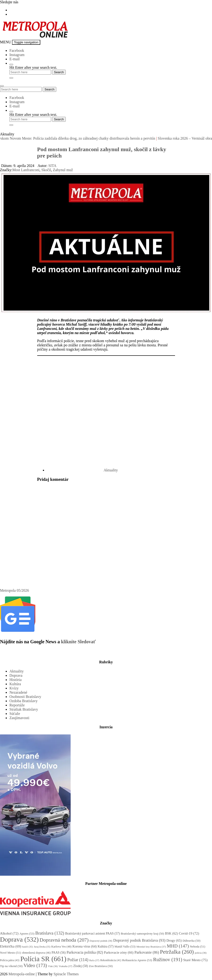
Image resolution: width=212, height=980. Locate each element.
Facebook (17, 51)
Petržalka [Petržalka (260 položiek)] (177, 952)
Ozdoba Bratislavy (24, 701)
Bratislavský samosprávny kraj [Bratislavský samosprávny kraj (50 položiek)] (142, 934)
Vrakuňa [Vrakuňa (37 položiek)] (65, 966)
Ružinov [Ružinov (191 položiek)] (168, 960)
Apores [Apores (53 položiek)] (27, 933)
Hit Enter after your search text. (33, 67)
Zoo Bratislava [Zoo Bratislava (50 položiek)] (101, 966)
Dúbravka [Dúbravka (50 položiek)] (191, 941)
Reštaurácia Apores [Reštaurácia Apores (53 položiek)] (137, 960)
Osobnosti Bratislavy (25, 697)
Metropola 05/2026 (14, 590)
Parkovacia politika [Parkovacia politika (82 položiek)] (85, 952)
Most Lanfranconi (26, 170)
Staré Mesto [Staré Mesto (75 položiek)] (195, 960)
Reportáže (17, 705)
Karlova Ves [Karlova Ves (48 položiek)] (61, 947)
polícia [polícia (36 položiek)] (201, 953)
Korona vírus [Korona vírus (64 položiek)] (85, 946)
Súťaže (15, 714)
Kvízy (14, 688)
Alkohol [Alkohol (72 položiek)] (9, 933)
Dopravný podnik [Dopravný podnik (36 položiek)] (101, 941)
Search (49, 89)
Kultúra (15, 684)
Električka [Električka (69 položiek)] (11, 946)
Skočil (46, 170)
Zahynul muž (63, 170)
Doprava (16, 675)
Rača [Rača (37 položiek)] (94, 960)
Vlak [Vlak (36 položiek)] (53, 966)
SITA (52, 166)
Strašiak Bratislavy (24, 709)
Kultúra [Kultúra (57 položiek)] (106, 946)
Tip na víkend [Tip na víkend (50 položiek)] (11, 966)
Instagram (17, 55)
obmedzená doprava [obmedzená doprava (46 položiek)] (36, 953)
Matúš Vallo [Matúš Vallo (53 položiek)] (125, 946)
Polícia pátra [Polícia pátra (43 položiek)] (10, 960)
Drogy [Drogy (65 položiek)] (174, 940)
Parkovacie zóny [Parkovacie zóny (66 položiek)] (119, 952)
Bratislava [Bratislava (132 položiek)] (50, 933)
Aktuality (111, 470)
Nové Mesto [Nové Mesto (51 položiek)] (10, 953)
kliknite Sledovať (78, 642)
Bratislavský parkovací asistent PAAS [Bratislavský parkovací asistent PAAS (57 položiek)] (92, 933)
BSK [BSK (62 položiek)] (171, 933)
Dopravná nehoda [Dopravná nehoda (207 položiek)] (64, 940)
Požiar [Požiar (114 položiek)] (78, 960)
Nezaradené (18, 692)
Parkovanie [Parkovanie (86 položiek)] (147, 952)
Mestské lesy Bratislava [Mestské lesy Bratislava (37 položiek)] (151, 947)
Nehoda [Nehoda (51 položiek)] (198, 946)
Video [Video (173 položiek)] (35, 965)
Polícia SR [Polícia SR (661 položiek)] (43, 959)
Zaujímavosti (19, 718)
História (16, 680)
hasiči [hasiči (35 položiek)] (27, 947)
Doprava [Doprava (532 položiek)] (19, 939)
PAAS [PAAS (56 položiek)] (59, 953)
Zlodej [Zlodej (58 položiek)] (81, 966)
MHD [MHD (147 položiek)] (178, 946)
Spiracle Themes (66, 974)
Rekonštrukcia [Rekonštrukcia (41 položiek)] (111, 960)
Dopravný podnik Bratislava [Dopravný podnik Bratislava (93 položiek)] (139, 940)
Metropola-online (22, 974)
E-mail (15, 59)
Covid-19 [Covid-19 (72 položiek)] (189, 933)
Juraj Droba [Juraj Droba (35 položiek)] (42, 947)
